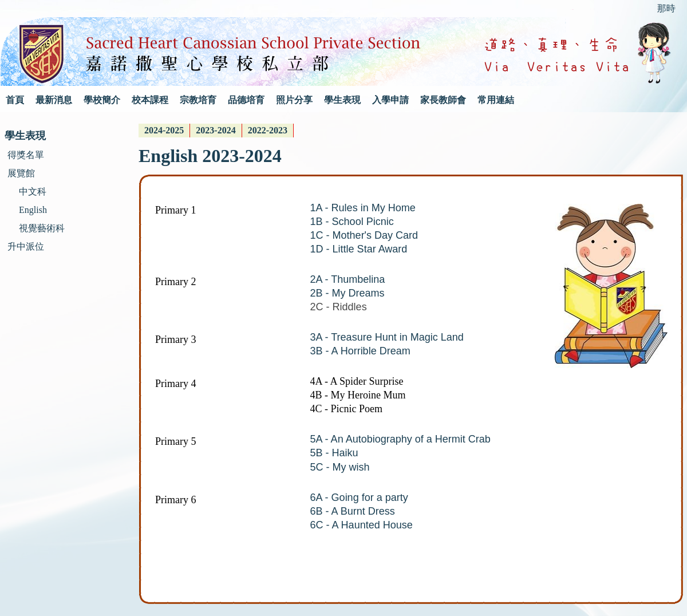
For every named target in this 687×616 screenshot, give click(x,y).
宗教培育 (198, 100)
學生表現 (342, 100)
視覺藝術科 (42, 228)
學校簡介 (102, 100)
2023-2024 (216, 130)
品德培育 (246, 100)
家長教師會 (443, 100)
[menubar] (216, 131)
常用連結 (496, 100)
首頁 (15, 100)
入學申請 (390, 100)
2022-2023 (268, 130)
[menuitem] (164, 131)
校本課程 (150, 100)
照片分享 (294, 100)
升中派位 (26, 246)
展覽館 (21, 173)
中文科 (33, 191)
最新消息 (54, 100)
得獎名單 (26, 155)
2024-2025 (164, 130)
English (33, 210)
